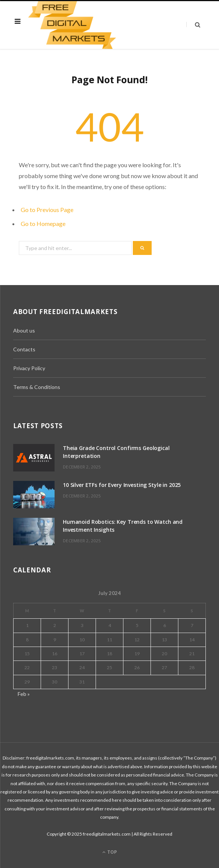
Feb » (24, 694)
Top (110, 852)
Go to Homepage (43, 223)
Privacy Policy (29, 368)
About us (24, 330)
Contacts (24, 349)
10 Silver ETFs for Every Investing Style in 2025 (122, 485)
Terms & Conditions (37, 387)
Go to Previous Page (47, 210)
